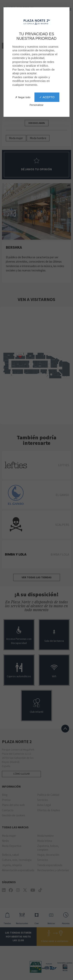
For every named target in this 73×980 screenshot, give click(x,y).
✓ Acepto (47, 97)
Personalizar (36, 105)
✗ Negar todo (23, 97)
